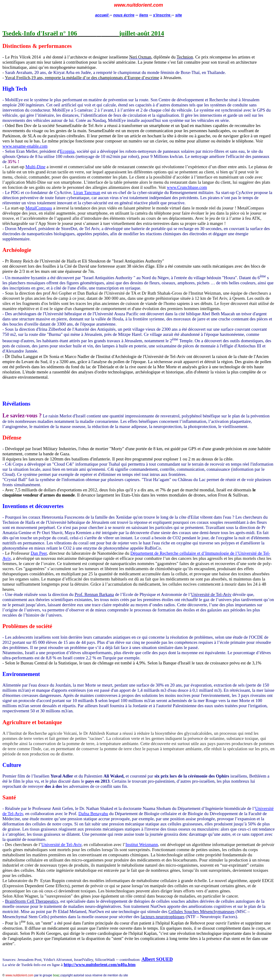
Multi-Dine (35, 167)
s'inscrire (162, 15)
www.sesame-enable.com (25, 146)
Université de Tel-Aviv (62, 845)
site (179, 15)
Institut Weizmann (142, 845)
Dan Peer (39, 553)
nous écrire (124, 15)
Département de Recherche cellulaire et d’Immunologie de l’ (184, 553)
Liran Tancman (87, 192)
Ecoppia (67, 151)
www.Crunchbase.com (187, 187)
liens (144, 15)
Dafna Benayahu (93, 814)
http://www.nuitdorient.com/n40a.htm (99, 965)
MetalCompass (39, 208)
